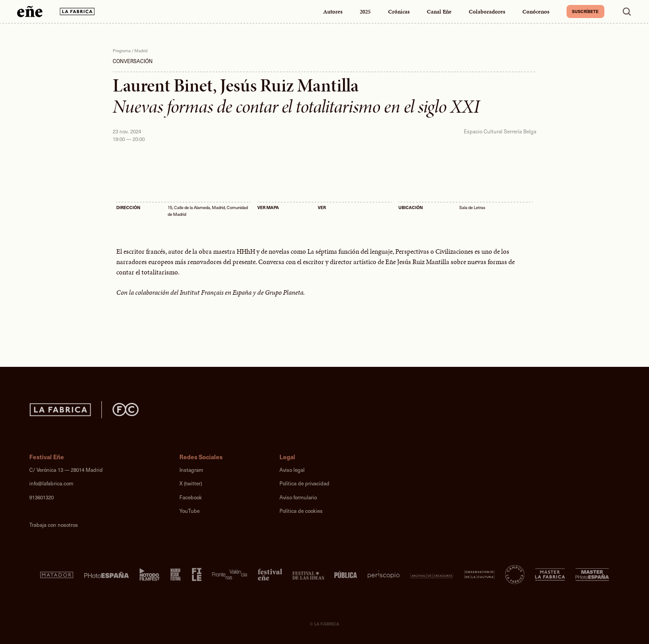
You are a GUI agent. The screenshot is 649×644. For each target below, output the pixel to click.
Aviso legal (292, 470)
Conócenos (536, 11)
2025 (365, 11)
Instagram (191, 470)
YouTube (190, 511)
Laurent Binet (163, 85)
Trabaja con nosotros (54, 525)
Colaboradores (487, 11)
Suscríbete (585, 11)
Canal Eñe (439, 11)
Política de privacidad (304, 483)
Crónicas (399, 11)
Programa (122, 50)
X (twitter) (191, 483)
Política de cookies (301, 511)
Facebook (191, 497)
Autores (333, 11)
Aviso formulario (298, 497)
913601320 (41, 497)
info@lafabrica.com (51, 483)
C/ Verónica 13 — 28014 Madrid (66, 470)
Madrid (141, 50)
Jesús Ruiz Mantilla (289, 85)
